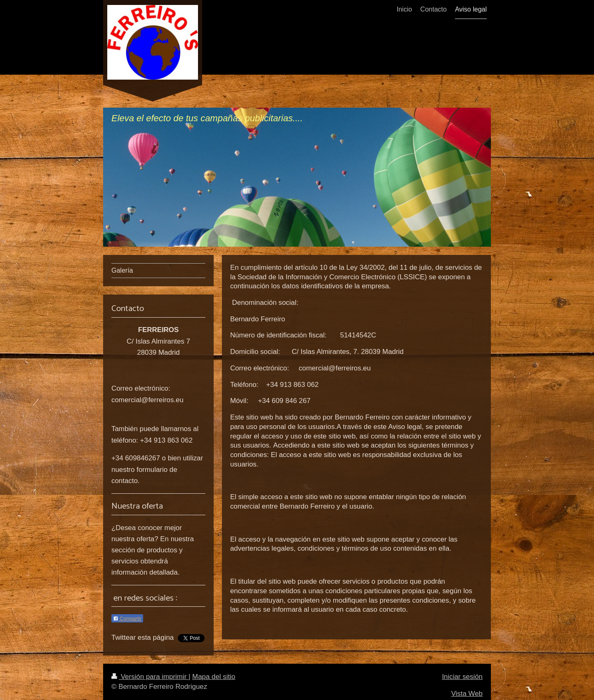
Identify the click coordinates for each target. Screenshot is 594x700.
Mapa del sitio (214, 677)
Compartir (127, 619)
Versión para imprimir (150, 677)
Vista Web (467, 694)
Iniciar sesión (462, 677)
